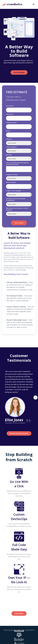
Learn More (19, 614)
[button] (34, 4)
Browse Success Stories (19, 433)
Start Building (19, 72)
